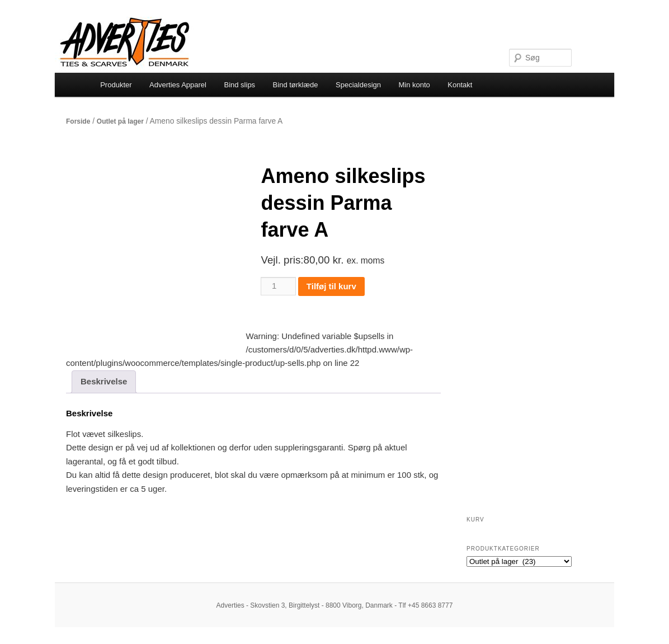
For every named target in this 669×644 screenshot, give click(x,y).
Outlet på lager (120, 121)
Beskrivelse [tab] (104, 381)
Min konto (414, 85)
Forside (78, 121)
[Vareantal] (278, 286)
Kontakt (460, 85)
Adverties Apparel (178, 85)
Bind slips (239, 85)
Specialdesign (358, 85)
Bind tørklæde (296, 85)
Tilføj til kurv (331, 286)
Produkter (116, 85)
